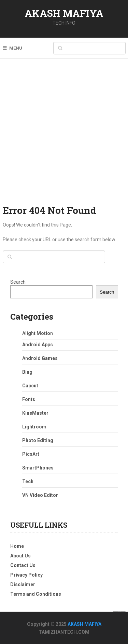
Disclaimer (23, 584)
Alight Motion (38, 333)
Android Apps (38, 345)
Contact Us (23, 565)
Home (17, 546)
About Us (20, 556)
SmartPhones (38, 468)
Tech (28, 481)
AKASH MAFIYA (64, 13)
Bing (27, 372)
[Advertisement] (64, 136)
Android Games (40, 358)
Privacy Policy (26, 575)
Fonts (29, 399)
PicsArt (31, 454)
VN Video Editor (40, 495)
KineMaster (35, 413)
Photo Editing (38, 440)
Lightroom (34, 427)
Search (18, 282)
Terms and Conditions (36, 594)
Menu (16, 48)
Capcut (30, 386)
